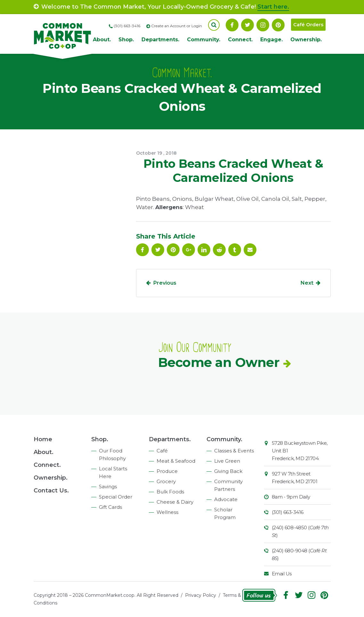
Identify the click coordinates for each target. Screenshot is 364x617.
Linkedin (204, 250)
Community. (204, 40)
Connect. (240, 40)
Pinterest (278, 25)
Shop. (126, 40)
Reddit (219, 250)
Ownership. (306, 40)
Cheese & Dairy (175, 502)
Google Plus (189, 250)
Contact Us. (51, 491)
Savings (108, 487)
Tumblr (235, 250)
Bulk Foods (170, 492)
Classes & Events (234, 451)
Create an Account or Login (177, 26)
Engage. (271, 40)
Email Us (282, 574)
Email (250, 250)
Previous (165, 283)
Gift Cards (110, 507)
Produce (167, 471)
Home (43, 439)
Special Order (116, 497)
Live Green (227, 461)
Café (162, 451)
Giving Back (228, 471)
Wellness (167, 512)
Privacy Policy (201, 595)
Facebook (232, 25)
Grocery (166, 481)
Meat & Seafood (176, 461)
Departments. (160, 40)
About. (102, 40)
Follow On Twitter (247, 25)
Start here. (273, 7)
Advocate (226, 499)
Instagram (263, 25)
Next (307, 283)
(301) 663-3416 (288, 512)
